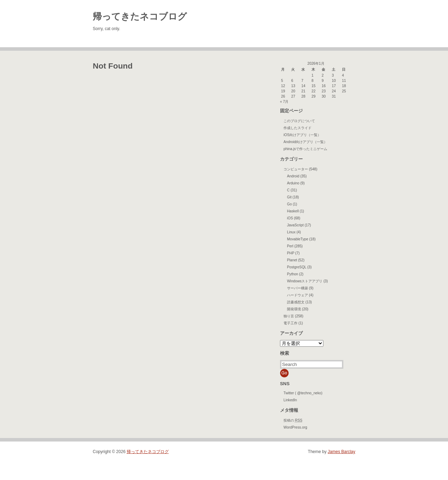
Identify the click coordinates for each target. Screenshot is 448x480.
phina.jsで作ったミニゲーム (305, 149)
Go (289, 204)
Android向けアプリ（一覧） (305, 142)
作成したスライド (297, 128)
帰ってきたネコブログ (140, 16)
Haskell (293, 211)
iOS (290, 218)
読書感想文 (296, 302)
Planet (292, 260)
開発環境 (294, 309)
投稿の (293, 420)
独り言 (289, 316)
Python (293, 274)
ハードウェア (297, 295)
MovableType (298, 239)
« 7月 (284, 102)
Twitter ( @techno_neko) (303, 393)
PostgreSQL (297, 267)
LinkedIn (290, 400)
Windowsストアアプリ (305, 281)
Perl (290, 246)
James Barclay (341, 452)
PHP (291, 253)
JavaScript (295, 225)
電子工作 (290, 323)
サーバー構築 (297, 288)
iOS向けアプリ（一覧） (302, 135)
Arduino (293, 183)
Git (289, 197)
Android (293, 176)
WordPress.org (295, 427)
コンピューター (296, 169)
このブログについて (299, 121)
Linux (291, 232)
